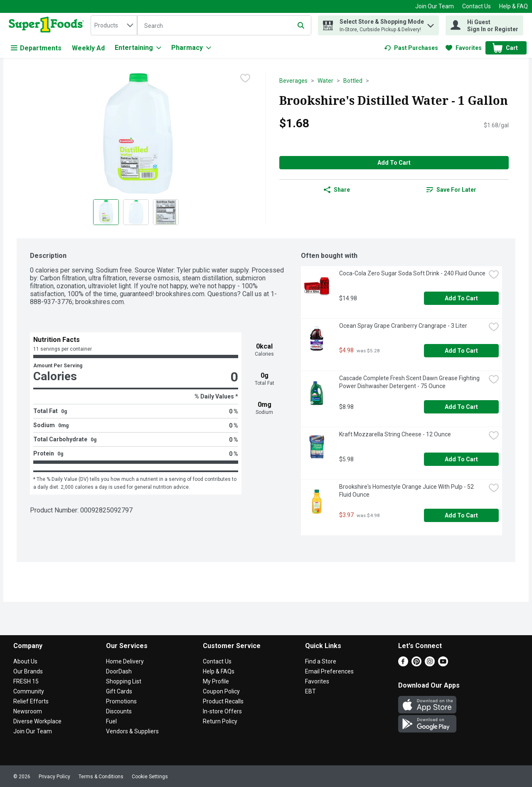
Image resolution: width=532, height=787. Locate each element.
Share (337, 190)
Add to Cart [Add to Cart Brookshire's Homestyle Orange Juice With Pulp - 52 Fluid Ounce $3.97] (461, 515)
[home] (48, 25)
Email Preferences (329, 671)
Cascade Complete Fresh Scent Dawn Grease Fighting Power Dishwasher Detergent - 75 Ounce (410, 382)
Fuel (111, 721)
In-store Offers (222, 711)
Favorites (317, 681)
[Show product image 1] (106, 212)
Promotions (121, 701)
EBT (310, 691)
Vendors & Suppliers (132, 731)
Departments (36, 48)
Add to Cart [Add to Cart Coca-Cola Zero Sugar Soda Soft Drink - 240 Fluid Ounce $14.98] (461, 298)
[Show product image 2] (136, 212)
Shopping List (124, 681)
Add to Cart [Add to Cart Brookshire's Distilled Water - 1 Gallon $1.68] (394, 163)
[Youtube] (443, 664)
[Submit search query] (301, 25)
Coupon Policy (221, 691)
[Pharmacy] (191, 48)
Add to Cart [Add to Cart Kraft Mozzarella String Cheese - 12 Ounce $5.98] (461, 459)
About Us (25, 661)
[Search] (224, 26)
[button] (431, 24)
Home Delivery (125, 661)
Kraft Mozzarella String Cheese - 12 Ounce (395, 434)
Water (325, 81)
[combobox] (114, 25)
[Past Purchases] (411, 48)
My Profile (216, 681)
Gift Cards (119, 691)
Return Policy (220, 721)
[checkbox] (245, 78)
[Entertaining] (138, 48)
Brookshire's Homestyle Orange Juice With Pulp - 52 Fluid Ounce (407, 491)
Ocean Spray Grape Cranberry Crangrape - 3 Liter (403, 326)
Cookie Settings (150, 777)
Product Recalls (223, 701)
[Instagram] (430, 664)
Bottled (353, 81)
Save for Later (451, 190)
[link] (411, 48)
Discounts (119, 711)
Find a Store (321, 661)
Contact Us (477, 6)
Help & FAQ (514, 6)
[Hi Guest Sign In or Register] (484, 25)
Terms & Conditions (101, 777)
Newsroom (28, 711)
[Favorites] (464, 48)
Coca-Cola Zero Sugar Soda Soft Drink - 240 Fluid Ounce (412, 273)
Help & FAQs (219, 671)
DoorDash (119, 671)
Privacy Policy (54, 777)
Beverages (293, 81)
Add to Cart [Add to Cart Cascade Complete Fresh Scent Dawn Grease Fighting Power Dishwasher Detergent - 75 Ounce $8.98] (461, 407)
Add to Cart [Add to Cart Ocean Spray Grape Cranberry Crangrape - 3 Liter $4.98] (461, 351)
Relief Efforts (31, 701)
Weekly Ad (88, 48)
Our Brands (28, 671)
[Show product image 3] (166, 212)
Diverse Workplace (37, 721)
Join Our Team (435, 6)
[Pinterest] (416, 664)
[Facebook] (403, 664)
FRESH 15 (26, 681)
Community (29, 691)
